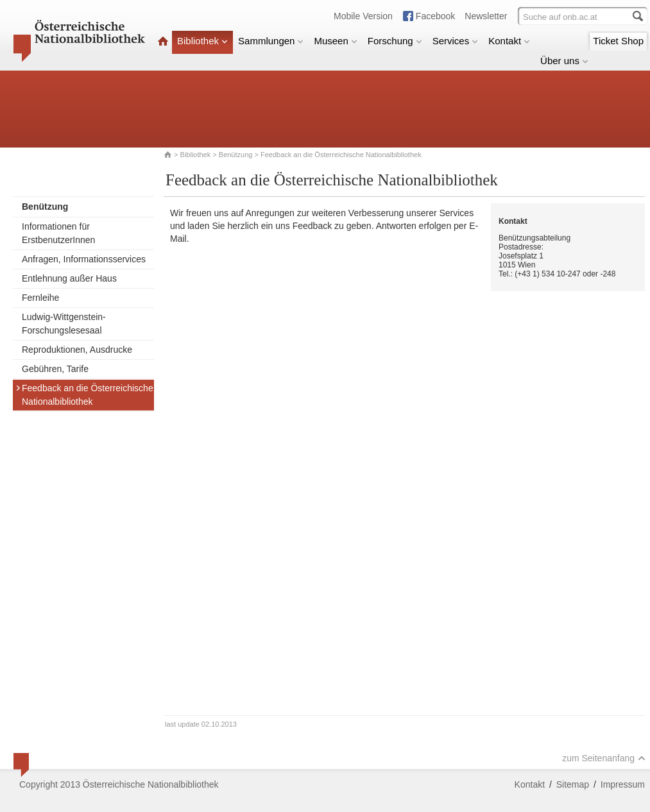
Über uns (564, 61)
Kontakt (509, 41)
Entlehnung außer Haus (69, 278)
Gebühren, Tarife (55, 369)
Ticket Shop (618, 41)
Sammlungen (271, 41)
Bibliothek (202, 41)
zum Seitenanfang (604, 758)
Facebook (435, 16)
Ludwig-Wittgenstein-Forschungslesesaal (64, 324)
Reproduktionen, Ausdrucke (77, 350)
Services (456, 41)
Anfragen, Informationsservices (84, 259)
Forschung (395, 41)
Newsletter (486, 16)
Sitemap (573, 784)
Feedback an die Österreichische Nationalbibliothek (84, 395)
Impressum (623, 784)
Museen (335, 41)
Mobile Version (363, 16)
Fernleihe (40, 298)
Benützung (236, 155)
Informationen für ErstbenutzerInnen (58, 233)
